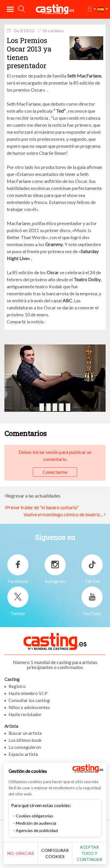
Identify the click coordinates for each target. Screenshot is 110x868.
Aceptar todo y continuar (89, 853)
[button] (91, 9)
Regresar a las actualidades (33, 496)
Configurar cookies (55, 853)
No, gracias (21, 853)
